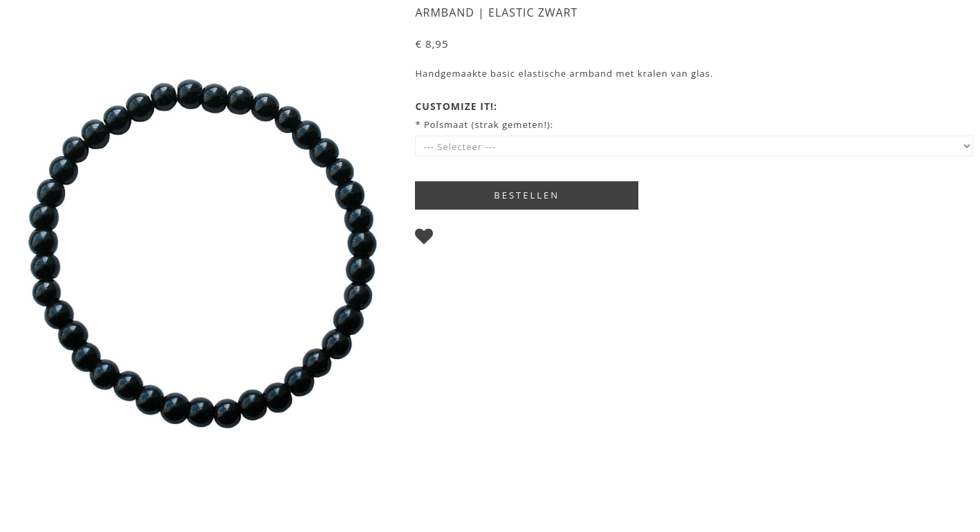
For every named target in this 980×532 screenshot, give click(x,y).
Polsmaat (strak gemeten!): (489, 125)
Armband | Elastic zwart (496, 12)
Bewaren (461, 239)
